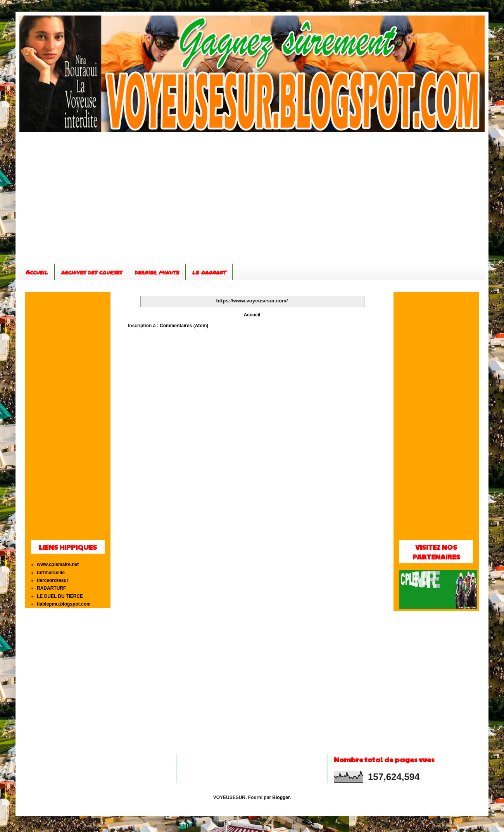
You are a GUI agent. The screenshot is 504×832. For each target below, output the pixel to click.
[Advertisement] (252, 198)
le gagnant (209, 272)
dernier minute (157, 272)
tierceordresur (53, 580)
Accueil (37, 272)
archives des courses (91, 272)
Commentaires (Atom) (184, 326)
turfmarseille (51, 573)
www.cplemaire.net (58, 564)
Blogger (281, 797)
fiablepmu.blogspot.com (64, 604)
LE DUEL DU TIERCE (60, 596)
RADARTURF (51, 588)
